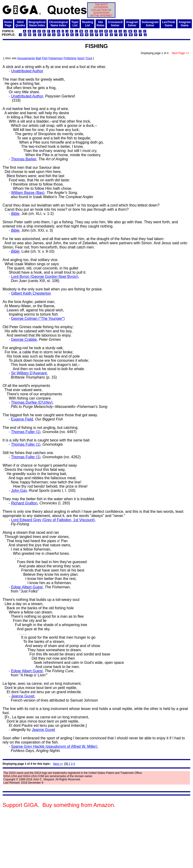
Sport (81, 58)
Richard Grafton (24, 503)
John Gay (19, 491)
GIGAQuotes (20, 24)
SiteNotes (101, 24)
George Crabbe (24, 339)
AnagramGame (185, 24)
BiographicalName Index (37, 24)
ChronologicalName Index (58, 24)
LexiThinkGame (169, 24)
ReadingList (88, 24)
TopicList (75, 24)
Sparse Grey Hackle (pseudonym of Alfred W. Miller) (54, 746)
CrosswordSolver (115, 24)
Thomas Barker (24, 159)
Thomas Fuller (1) (26, 432)
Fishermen (56, 58)
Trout (89, 58)
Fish (45, 58)
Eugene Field (22, 419)
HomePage (8, 24)
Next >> (58, 764)
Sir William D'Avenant (29, 373)
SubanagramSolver (150, 24)
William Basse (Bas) (28, 193)
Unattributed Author (27, 71)
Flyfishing (70, 58)
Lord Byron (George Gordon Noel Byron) (45, 277)
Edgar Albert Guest (27, 587)
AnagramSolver (132, 24)
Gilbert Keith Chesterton (31, 293)
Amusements (26, 58)
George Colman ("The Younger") (38, 319)
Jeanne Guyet (23, 696)
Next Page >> (180, 53)
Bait (38, 58)
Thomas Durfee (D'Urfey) (32, 402)
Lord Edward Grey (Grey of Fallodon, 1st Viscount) (53, 520)
